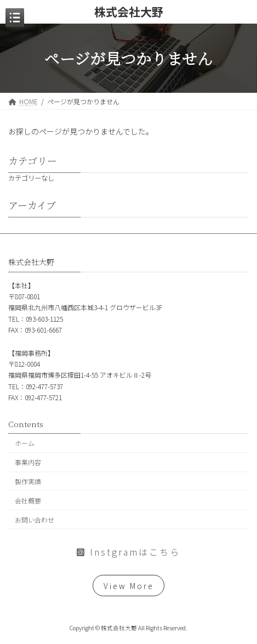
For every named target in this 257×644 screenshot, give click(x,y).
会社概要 (28, 500)
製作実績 (28, 481)
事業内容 (28, 462)
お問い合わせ (35, 519)
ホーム (25, 443)
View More (129, 585)
